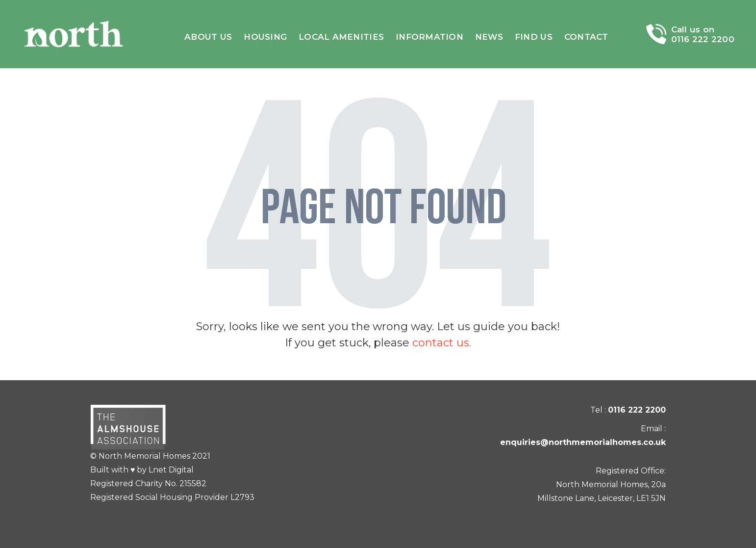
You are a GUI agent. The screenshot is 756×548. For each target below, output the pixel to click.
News (489, 37)
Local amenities (341, 37)
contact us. (442, 343)
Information (429, 37)
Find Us (534, 37)
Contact (586, 37)
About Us (208, 37)
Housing (265, 37)
